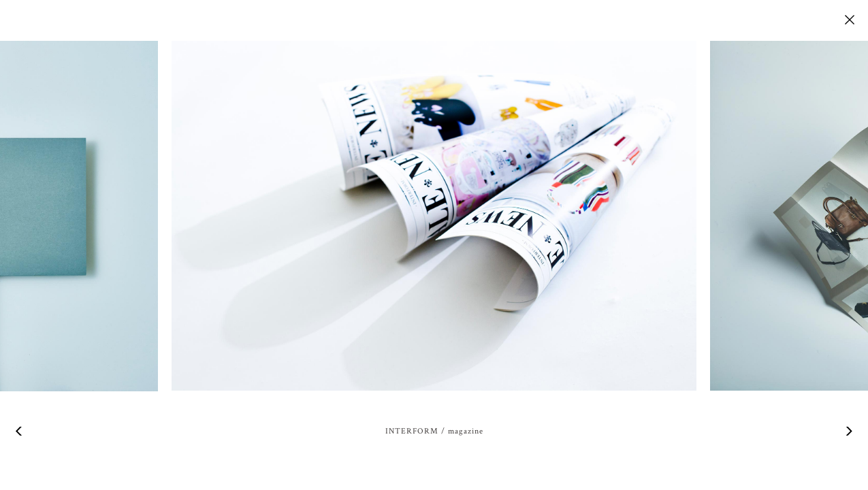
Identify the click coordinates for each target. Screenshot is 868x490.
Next (848, 431)
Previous (20, 431)
